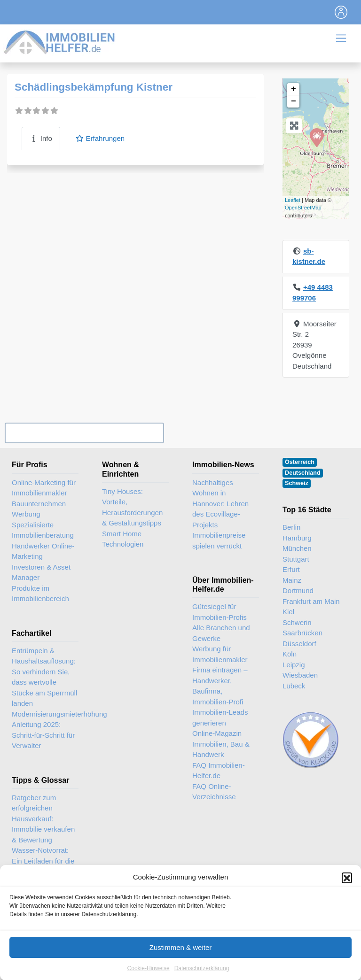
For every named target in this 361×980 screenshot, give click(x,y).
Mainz (292, 580)
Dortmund (298, 590)
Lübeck (294, 686)
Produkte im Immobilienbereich (40, 594)
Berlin (291, 527)
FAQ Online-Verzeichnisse (214, 792)
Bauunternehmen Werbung (39, 509)
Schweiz (297, 483)
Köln (290, 654)
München (297, 548)
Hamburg (297, 538)
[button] (347, 889)
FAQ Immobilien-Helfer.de (219, 771)
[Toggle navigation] (341, 12)
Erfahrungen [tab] (100, 138)
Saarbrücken (302, 633)
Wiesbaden (300, 675)
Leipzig (294, 665)
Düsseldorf (299, 644)
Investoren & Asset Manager (41, 572)
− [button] (294, 101)
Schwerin (297, 622)
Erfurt (291, 569)
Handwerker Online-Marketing (43, 551)
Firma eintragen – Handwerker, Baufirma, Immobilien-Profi (220, 686)
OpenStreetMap (303, 208)
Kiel (288, 612)
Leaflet (293, 200)
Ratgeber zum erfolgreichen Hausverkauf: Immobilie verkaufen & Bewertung (43, 819)
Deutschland (303, 473)
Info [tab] (41, 138)
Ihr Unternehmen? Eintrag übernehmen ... (84, 433)
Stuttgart (296, 559)
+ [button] (294, 89)
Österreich (300, 462)
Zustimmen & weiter (181, 959)
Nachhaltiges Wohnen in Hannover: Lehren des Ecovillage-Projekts (220, 504)
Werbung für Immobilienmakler (220, 654)
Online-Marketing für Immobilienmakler (44, 488)
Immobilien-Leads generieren (220, 718)
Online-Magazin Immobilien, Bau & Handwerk (221, 744)
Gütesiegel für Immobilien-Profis (220, 612)
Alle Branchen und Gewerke (221, 633)
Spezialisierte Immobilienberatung (43, 530)
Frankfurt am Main (311, 601)
